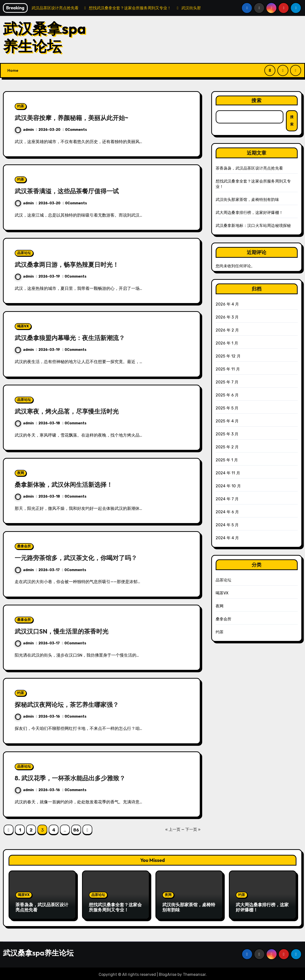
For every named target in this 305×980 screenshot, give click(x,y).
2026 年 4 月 (227, 304)
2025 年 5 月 (227, 408)
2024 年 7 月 (227, 499)
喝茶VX (23, 326)
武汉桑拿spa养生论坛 (44, 37)
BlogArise (168, 973)
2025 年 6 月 (227, 395)
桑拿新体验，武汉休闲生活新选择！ (68, 484)
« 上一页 (173, 829)
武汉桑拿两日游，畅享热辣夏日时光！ (71, 264)
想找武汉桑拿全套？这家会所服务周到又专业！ (115, 907)
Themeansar (194, 973)
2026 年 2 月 (227, 330)
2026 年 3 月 (227, 317)
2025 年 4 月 (227, 421)
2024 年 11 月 (228, 473)
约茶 (21, 106)
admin (24, 130)
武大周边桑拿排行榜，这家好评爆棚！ (249, 213)
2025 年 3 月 (227, 434)
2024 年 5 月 (227, 525)
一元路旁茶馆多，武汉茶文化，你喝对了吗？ (81, 558)
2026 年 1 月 (227, 343)
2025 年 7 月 (227, 382)
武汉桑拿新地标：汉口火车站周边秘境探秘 (253, 226)
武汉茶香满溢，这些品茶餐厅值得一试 (71, 191)
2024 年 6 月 (227, 512)
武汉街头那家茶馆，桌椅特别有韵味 (247, 200)
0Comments (76, 130)
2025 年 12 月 (228, 356)
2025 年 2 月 (227, 447)
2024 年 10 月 (228, 486)
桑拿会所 (24, 546)
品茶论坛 (24, 253)
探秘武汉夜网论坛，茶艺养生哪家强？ (71, 704)
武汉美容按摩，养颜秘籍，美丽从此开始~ (76, 118)
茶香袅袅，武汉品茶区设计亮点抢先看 (249, 168)
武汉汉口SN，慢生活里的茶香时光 (65, 631)
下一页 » (193, 829)
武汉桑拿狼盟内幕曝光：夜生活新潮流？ (74, 338)
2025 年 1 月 (227, 460)
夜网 (21, 473)
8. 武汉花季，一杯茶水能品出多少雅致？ (74, 778)
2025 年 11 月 (228, 369)
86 (76, 830)
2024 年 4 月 (227, 538)
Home (13, 70)
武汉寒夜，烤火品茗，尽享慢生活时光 (71, 411)
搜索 (257, 100)
